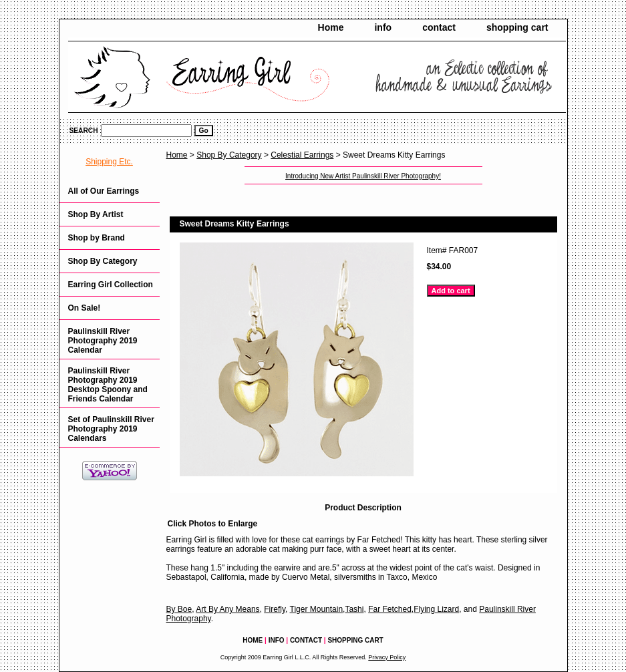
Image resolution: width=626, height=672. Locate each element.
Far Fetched (390, 609)
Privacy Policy (387, 657)
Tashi (354, 609)
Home (331, 27)
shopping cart (517, 27)
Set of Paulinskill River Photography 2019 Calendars (111, 429)
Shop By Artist (96, 214)
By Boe (179, 609)
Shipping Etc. (109, 162)
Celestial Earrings (302, 155)
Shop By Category (229, 155)
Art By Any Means (227, 609)
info (383, 27)
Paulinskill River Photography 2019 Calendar (103, 341)
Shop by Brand (97, 238)
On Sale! (85, 308)
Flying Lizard (436, 609)
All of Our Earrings (104, 191)
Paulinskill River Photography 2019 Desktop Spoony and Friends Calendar (108, 385)
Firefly (275, 609)
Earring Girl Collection (111, 285)
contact (439, 27)
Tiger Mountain (317, 609)
